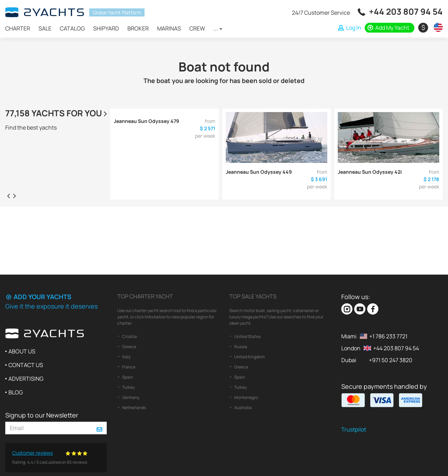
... (218, 28)
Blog (16, 392)
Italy (126, 357)
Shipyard (106, 28)
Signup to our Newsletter (42, 415)
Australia (243, 408)
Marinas (169, 28)
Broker (138, 28)
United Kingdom (249, 357)
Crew (197, 28)
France (128, 367)
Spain (127, 377)
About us (22, 351)
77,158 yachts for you (57, 113)
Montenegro (246, 397)
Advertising (26, 379)
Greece (129, 347)
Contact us (26, 365)
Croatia (129, 336)
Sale (45, 28)
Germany (130, 397)
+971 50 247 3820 (391, 360)
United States (247, 336)
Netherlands (134, 408)
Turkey (128, 387)
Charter (18, 28)
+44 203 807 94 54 (406, 11)
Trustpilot (354, 429)
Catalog (72, 28)
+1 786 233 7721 (388, 336)
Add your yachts (38, 297)
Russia (240, 347)
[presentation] (8, 195)
